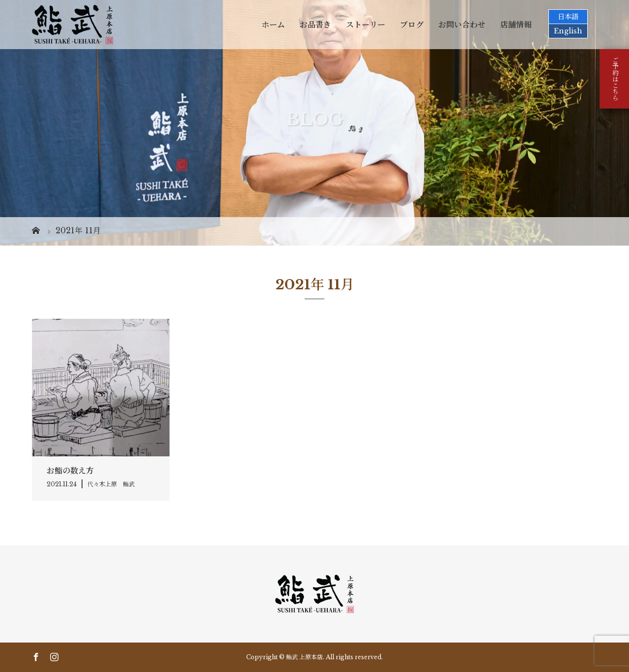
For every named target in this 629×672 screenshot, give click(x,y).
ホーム (273, 25)
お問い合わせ (462, 25)
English (568, 31)
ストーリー (366, 25)
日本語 (568, 17)
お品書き (315, 25)
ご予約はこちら (615, 79)
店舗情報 (516, 25)
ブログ (412, 25)
